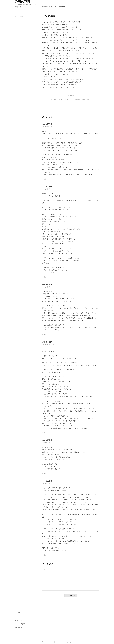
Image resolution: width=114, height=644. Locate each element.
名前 (44, 569)
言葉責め (84, 99)
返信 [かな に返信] (45, 277)
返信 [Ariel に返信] (45, 179)
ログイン (18, 617)
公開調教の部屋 (47, 7)
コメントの (20, 624)
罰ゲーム (71, 99)
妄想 (55, 99)
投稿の (19, 621)
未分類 (72, 96)
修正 (47, 124)
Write (61, 642)
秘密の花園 (23, 2)
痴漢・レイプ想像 (63, 99)
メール (48, 572)
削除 (50, 124)
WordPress (51, 642)
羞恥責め (78, 99)
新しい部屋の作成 (60, 7)
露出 (89, 99)
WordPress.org (19, 627)
